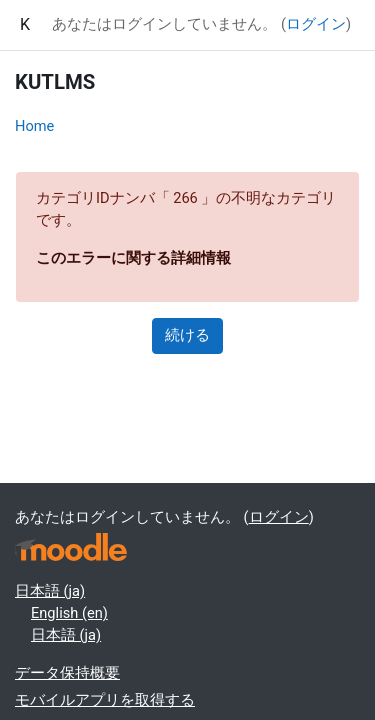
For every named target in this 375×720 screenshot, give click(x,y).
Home (34, 126)
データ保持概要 (67, 673)
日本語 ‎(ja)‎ (50, 591)
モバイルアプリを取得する (105, 700)
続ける (187, 335)
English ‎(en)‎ (69, 613)
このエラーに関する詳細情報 (133, 258)
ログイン (316, 24)
